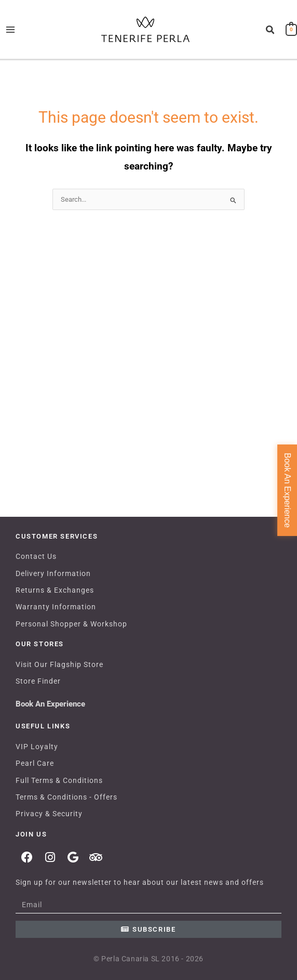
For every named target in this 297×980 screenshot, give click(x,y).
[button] (271, 30)
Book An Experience (50, 704)
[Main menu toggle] (10, 29)
